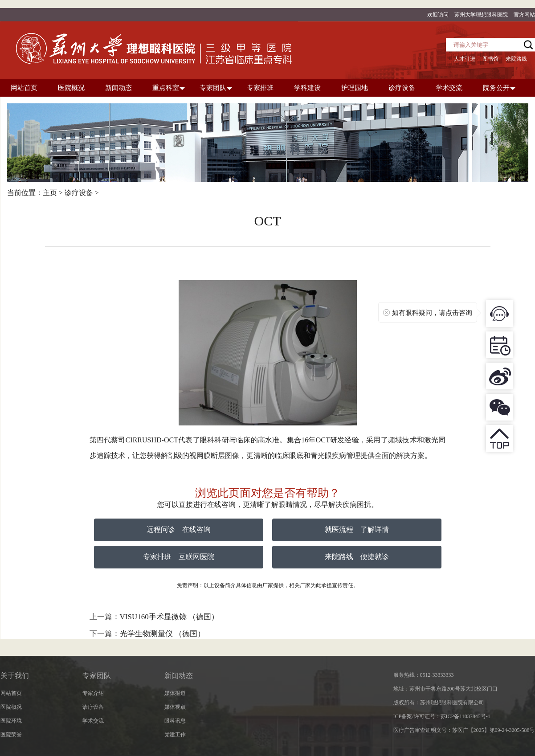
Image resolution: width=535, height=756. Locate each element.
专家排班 (157, 557)
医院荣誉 (11, 735)
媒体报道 (175, 693)
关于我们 (15, 676)
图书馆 (490, 59)
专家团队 (97, 676)
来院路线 (516, 59)
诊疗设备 (79, 193)
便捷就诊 (375, 557)
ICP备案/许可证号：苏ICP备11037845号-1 (442, 716)
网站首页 (11, 693)
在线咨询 (196, 529)
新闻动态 (179, 676)
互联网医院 (196, 557)
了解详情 (375, 529)
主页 (50, 193)
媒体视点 (175, 707)
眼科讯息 (175, 721)
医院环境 (11, 721)
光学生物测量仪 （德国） (162, 634)
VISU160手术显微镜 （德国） (169, 617)
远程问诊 (161, 529)
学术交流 (93, 721)
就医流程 (339, 529)
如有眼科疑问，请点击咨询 (432, 313)
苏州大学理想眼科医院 (481, 15)
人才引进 (465, 59)
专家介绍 (93, 693)
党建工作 (175, 735)
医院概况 (11, 707)
